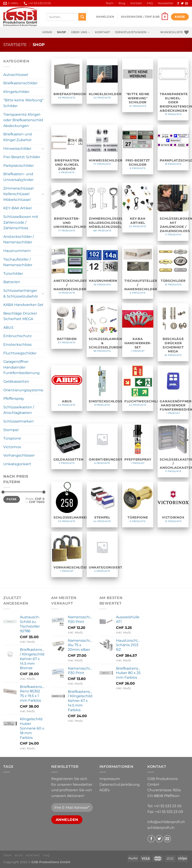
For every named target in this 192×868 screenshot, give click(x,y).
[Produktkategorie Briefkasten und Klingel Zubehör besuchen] (67, 152)
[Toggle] (43, 148)
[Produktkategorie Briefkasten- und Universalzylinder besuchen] (67, 210)
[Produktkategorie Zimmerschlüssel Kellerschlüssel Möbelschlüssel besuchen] (102, 210)
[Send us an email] (186, 4)
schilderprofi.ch (161, 828)
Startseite (15, 45)
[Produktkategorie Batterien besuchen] (67, 326)
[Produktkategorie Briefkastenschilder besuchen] (67, 81)
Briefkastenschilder (20, 83)
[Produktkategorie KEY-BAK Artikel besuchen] (138, 208)
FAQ (150, 3)
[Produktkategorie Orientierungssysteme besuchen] (102, 446)
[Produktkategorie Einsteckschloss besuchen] (102, 388)
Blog (122, 3)
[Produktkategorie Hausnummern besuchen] (102, 268)
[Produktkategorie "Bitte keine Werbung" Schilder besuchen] (138, 85)
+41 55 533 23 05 (168, 806)
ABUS (8, 327)
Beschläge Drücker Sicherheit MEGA (20, 316)
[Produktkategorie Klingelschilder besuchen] (102, 81)
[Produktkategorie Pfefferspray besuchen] (138, 446)
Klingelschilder (16, 92)
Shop (61, 32)
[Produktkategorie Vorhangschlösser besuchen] (67, 554)
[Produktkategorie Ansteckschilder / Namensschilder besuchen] (67, 272)
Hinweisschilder (17, 149)
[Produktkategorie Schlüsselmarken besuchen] (67, 505)
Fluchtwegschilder (20, 353)
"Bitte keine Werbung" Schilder (23, 103)
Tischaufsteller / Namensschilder (18, 262)
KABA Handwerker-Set (23, 305)
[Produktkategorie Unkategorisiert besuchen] (102, 554)
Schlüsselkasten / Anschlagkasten (19, 410)
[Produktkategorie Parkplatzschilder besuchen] (173, 148)
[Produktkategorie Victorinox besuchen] (173, 505)
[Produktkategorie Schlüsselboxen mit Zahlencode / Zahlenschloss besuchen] (173, 212)
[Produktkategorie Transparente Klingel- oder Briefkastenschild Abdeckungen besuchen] (173, 89)
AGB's (105, 790)
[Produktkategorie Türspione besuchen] (138, 505)
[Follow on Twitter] (182, 4)
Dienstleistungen (132, 32)
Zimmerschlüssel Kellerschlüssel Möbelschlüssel (18, 194)
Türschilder (13, 274)
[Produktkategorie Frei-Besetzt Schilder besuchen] (138, 150)
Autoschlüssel (16, 75)
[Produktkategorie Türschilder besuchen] (173, 268)
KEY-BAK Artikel (17, 208)
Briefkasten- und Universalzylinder (18, 177)
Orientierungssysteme (23, 390)
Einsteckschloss (17, 345)
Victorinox (12, 447)
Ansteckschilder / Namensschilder (19, 239)
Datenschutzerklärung (120, 784)
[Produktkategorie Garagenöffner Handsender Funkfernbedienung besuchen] (173, 392)
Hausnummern (17, 251)
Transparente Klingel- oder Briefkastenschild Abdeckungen (23, 120)
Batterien (12, 282)
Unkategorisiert (17, 464)
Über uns (81, 32)
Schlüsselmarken (19, 421)
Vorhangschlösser (19, 455)
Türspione (12, 438)
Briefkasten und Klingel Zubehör (18, 137)
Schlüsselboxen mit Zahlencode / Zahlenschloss (21, 222)
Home (47, 32)
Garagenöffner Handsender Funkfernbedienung (21, 367)
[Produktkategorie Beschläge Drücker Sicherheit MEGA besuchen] (173, 332)
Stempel (11, 430)
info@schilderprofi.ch (166, 822)
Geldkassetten (16, 381)
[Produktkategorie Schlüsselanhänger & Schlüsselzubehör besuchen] (102, 330)
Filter (11, 499)
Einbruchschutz (17, 336)
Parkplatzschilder (19, 166)
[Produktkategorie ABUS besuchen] (67, 388)
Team (110, 3)
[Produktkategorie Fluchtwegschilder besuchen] (138, 388)
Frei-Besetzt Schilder (22, 157)
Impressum (110, 779)
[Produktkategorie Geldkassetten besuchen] (67, 446)
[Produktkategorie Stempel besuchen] (102, 505)
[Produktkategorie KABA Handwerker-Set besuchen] (138, 330)
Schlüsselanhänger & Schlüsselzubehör (21, 293)
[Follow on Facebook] (178, 4)
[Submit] (82, 17)
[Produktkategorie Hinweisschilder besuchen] (102, 148)
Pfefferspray (14, 398)
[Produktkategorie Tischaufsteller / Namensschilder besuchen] (138, 272)
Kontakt (136, 3)
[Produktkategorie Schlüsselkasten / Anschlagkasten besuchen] (173, 450)
